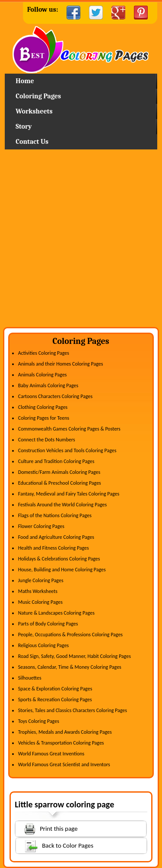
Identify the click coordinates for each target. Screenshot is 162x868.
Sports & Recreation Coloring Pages (55, 700)
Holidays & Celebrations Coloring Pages (59, 559)
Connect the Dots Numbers (47, 440)
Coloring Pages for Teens (44, 418)
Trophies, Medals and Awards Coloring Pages (65, 732)
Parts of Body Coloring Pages (48, 624)
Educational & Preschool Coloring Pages (60, 483)
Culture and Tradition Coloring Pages (56, 461)
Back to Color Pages (55, 845)
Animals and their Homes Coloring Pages (61, 364)
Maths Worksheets (38, 591)
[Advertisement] (81, 241)
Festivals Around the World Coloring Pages (62, 505)
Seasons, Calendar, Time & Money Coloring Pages (70, 667)
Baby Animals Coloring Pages (48, 385)
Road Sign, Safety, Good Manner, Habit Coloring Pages (75, 656)
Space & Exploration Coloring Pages (55, 689)
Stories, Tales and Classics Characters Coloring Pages (73, 710)
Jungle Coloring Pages (41, 580)
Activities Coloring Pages (44, 353)
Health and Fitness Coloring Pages (54, 548)
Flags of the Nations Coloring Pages (55, 515)
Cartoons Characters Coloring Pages (55, 396)
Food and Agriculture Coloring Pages (56, 537)
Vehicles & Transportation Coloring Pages (61, 743)
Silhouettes (30, 678)
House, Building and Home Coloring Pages (62, 570)
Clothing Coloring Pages (43, 407)
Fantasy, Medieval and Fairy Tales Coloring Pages (69, 494)
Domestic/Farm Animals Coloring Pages (59, 472)
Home (81, 50)
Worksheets (34, 111)
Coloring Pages (38, 96)
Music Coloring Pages (40, 602)
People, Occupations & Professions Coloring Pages (70, 635)
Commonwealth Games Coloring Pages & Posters (69, 429)
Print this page (47, 828)
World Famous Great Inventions (51, 754)
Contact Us (32, 142)
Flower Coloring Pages (41, 526)
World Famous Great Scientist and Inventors (64, 764)
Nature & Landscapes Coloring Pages (56, 613)
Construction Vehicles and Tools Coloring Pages (67, 450)
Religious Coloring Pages (44, 645)
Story (24, 126)
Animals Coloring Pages (43, 375)
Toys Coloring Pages (39, 721)
